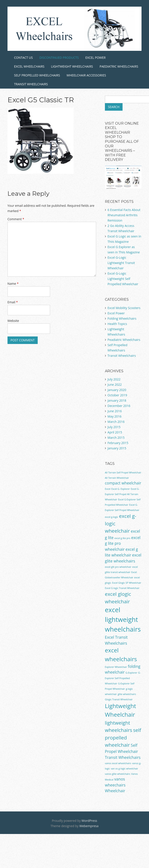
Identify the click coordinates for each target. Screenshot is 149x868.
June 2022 (115, 385)
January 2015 (117, 448)
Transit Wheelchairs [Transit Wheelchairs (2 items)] (123, 757)
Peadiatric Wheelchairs (124, 340)
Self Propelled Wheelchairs (37, 75)
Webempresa (89, 826)
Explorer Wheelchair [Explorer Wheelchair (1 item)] (116, 667)
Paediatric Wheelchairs (119, 66)
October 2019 (117, 395)
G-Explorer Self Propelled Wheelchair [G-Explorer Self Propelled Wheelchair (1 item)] (123, 678)
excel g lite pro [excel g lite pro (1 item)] (122, 538)
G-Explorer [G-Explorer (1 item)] (131, 673)
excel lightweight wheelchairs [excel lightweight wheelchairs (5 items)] (123, 619)
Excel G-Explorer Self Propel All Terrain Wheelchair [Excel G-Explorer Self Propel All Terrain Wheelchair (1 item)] (122, 494)
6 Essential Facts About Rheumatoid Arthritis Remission (124, 215)
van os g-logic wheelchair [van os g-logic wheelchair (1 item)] (125, 769)
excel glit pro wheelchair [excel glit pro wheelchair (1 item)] (118, 567)
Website (13, 321)
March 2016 (116, 422)
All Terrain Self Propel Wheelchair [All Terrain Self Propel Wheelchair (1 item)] (123, 473)
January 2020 (117, 390)
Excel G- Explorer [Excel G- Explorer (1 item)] (121, 489)
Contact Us (23, 58)
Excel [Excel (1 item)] (108, 489)
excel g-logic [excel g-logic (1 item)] (112, 517)
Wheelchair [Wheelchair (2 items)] (115, 791)
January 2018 (117, 400)
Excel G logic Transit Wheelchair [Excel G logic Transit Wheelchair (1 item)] (122, 588)
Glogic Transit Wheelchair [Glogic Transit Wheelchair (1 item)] (119, 699)
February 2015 (118, 443)
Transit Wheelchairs (31, 84)
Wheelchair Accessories (86, 75)
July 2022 (114, 379)
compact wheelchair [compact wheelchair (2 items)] (123, 483)
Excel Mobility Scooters (124, 308)
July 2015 (114, 427)
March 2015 (116, 438)
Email (13, 302)
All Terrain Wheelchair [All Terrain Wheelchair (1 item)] (117, 478)
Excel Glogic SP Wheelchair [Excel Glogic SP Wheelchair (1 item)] (127, 583)
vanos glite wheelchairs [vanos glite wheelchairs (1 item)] (118, 774)
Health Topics (117, 324)
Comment (16, 219)
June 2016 (115, 411)
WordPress (89, 821)
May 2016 (115, 416)
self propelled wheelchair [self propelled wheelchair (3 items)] (123, 737)
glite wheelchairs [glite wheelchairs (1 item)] (127, 694)
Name (13, 284)
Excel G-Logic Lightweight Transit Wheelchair (121, 263)
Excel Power (95, 58)
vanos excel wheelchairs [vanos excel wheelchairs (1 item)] (118, 763)
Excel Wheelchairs (29, 66)
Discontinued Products (59, 58)
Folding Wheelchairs (122, 318)
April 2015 (115, 432)
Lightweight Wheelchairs (72, 66)
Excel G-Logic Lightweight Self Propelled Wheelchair (123, 279)
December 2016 (119, 406)
